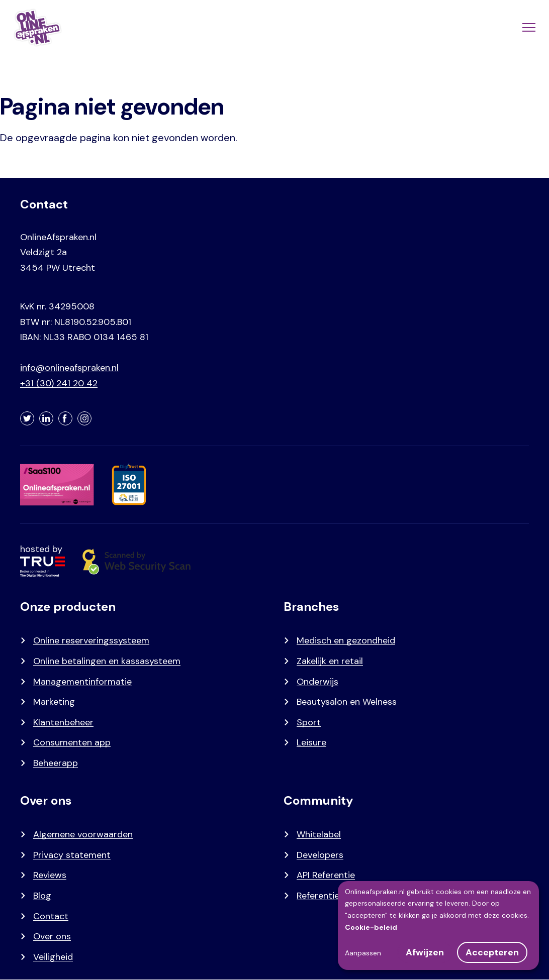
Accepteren (492, 952)
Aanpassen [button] (363, 953)
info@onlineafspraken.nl (69, 368)
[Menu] (528, 28)
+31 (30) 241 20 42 (59, 383)
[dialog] (438, 925)
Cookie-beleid (371, 927)
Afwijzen (425, 952)
